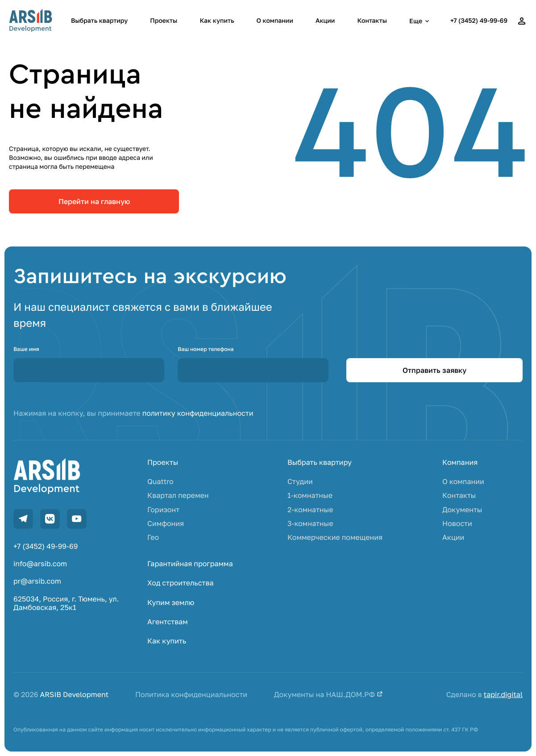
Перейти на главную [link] (94, 201)
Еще (420, 21)
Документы (462, 510)
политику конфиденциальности (198, 413)
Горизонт (163, 510)
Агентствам (168, 622)
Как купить (217, 21)
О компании (275, 21)
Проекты (164, 21)
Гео (153, 537)
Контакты (372, 21)
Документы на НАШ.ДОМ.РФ (328, 695)
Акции (325, 21)
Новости (457, 524)
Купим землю (171, 603)
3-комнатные (310, 524)
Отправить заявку (434, 370)
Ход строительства (180, 583)
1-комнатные (310, 495)
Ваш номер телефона (206, 349)
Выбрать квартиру (99, 21)
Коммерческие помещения (335, 537)
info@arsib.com (40, 564)
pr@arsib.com (37, 581)
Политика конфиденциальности (191, 695)
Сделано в (484, 695)
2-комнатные (310, 510)
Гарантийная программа (190, 564)
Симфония (166, 524)
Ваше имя (26, 349)
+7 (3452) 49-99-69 (479, 21)
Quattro (160, 482)
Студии (300, 482)
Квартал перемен (178, 495)
